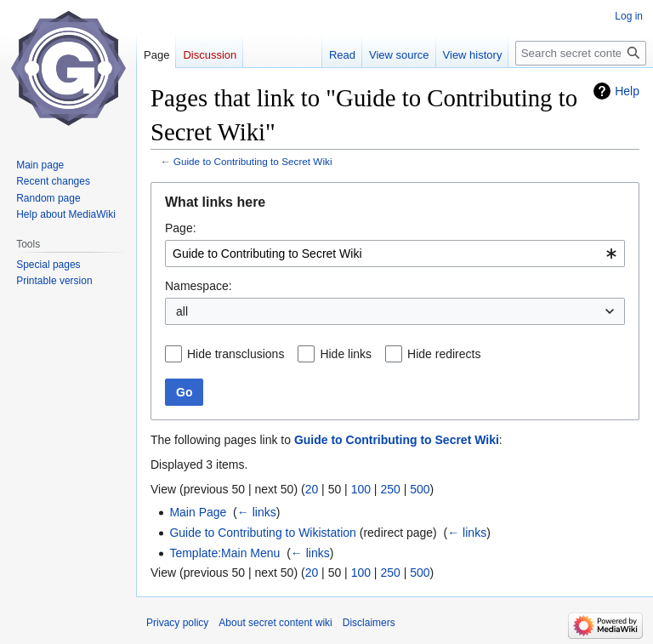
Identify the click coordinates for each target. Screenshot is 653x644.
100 (361, 489)
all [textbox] (182, 311)
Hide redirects (444, 354)
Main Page (198, 512)
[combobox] (395, 254)
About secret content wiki (275, 623)
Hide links (346, 354)
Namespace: (199, 286)
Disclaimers (369, 623)
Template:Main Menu (224, 553)
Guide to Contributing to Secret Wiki (253, 161)
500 (420, 489)
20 (312, 489)
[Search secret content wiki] (581, 53)
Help (627, 91)
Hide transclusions (236, 354)
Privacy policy (177, 623)
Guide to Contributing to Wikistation (262, 533)
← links (257, 512)
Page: (181, 228)
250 (390, 489)
